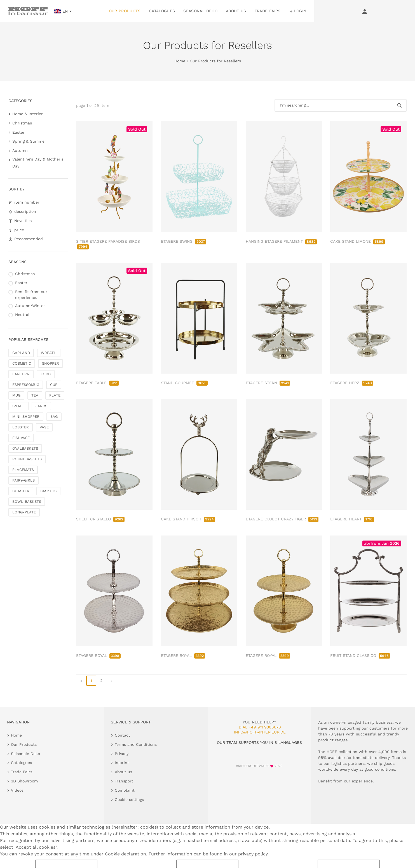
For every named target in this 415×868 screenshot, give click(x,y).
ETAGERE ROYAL (98, 655)
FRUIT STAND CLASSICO (360, 655)
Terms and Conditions (136, 744)
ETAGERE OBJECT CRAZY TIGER (282, 519)
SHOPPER (51, 363)
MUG (16, 395)
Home (180, 61)
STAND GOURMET (184, 383)
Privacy (122, 754)
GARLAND (21, 353)
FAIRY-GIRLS (24, 480)
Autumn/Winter (30, 306)
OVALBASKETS (25, 448)
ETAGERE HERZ (352, 383)
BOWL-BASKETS (27, 502)
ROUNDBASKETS (27, 459)
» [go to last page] (112, 681)
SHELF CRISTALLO (100, 519)
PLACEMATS (23, 470)
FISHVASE (21, 438)
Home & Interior (28, 114)
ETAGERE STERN (268, 383)
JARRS (41, 406)
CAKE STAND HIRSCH (188, 519)
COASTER (21, 491)
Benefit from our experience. (31, 295)
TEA (35, 395)
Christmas (22, 123)
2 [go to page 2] (101, 681)
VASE (44, 427)
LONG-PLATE (24, 512)
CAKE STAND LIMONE (357, 241)
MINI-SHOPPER (26, 417)
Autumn (20, 150)
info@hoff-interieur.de (260, 732)
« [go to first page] (81, 681)
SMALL (18, 406)
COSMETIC (22, 363)
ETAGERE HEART (352, 519)
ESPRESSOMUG (26, 385)
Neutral (22, 315)
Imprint (122, 763)
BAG (54, 417)
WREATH (49, 353)
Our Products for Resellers (215, 61)
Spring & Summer (29, 141)
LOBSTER (21, 427)
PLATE (55, 395)
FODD (46, 374)
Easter (18, 132)
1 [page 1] (91, 681)
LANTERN (21, 374)
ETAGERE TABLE (98, 383)
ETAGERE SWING (184, 241)
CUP (54, 385)
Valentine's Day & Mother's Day (38, 163)
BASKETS (48, 491)
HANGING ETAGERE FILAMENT (281, 241)
